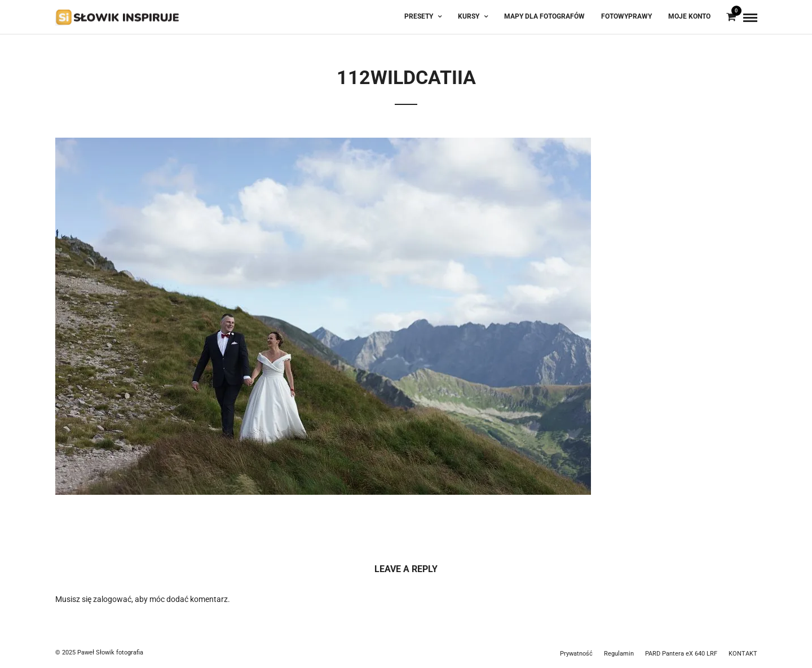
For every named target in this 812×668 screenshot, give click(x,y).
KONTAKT (743, 654)
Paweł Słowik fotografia (110, 652)
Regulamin (619, 654)
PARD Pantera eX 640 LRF (681, 654)
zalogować (112, 599)
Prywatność (576, 654)
